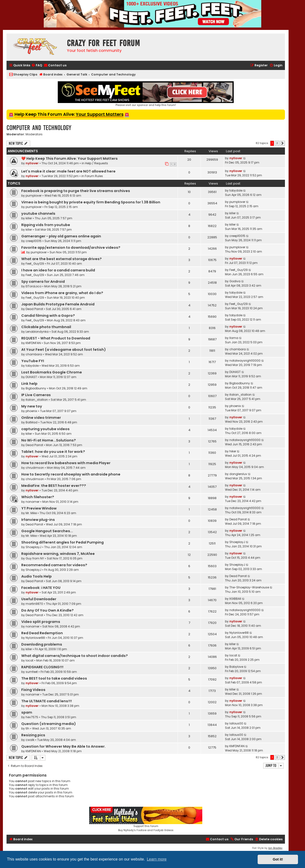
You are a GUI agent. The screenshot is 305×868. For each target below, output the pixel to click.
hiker (233, 451)
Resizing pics (33, 735)
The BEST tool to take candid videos (54, 678)
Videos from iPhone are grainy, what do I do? (62, 293)
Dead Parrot (34, 309)
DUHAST (31, 377)
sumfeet (32, 672)
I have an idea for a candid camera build (58, 270)
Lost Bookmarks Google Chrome (52, 372)
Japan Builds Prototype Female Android (58, 304)
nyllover (32, 163)
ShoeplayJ (33, 547)
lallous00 (236, 723)
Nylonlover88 (35, 638)
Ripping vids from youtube (46, 225)
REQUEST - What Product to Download (56, 338)
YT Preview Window (39, 508)
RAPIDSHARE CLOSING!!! (42, 667)
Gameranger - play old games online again (61, 236)
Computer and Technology (39, 128)
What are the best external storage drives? (62, 259)
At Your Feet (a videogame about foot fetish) (64, 350)
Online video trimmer (41, 418)
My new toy (32, 406)
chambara (34, 354)
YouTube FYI (33, 361)
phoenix (31, 411)
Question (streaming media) (49, 724)
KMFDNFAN (33, 343)
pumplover (34, 196)
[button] (283, 143)
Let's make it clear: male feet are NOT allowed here (68, 171)
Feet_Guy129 (35, 264)
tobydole (236, 190)
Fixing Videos (33, 690)
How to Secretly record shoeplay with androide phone (71, 474)
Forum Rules (94, 176)
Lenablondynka (37, 332)
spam (27, 712)
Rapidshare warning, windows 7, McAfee (58, 554)
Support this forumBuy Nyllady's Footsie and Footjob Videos (146, 819)
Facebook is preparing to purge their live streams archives (76, 191)
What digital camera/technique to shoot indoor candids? (75, 656)
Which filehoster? (38, 497)
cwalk (30, 740)
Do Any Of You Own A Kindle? (47, 610)
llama (234, 338)
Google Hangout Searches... (47, 531)
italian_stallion (37, 400)
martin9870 (34, 604)
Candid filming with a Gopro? (48, 316)
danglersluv (238, 474)
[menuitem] (37, 65)
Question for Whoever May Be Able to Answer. (63, 746)
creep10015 (34, 241)
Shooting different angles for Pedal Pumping (62, 542)
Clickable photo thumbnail (46, 327)
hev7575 (32, 717)
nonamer (33, 502)
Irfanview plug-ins (38, 520)
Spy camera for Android (43, 282)
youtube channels (38, 214)
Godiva (235, 281)
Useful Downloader (39, 599)
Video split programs (41, 622)
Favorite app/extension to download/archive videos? (71, 248)
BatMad (32, 422)
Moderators (34, 134)
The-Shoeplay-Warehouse (249, 587)
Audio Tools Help (36, 576)
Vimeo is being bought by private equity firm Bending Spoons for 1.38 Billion (91, 202)
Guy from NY (35, 558)
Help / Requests (97, 163)
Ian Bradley (275, 848)
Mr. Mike (31, 513)
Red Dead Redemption (42, 633)
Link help (29, 384)
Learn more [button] (157, 859)
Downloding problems (42, 644)
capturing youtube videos (45, 429)
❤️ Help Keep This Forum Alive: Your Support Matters (69, 158)
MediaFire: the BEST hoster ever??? (54, 486)
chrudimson (35, 468)
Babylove (236, 667)
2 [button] (277, 143)
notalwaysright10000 (245, 361)
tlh (27, 728)
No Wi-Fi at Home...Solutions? (49, 440)
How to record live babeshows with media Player (66, 463)
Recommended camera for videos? (54, 565)
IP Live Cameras (36, 395)
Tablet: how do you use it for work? (53, 452)
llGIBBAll (235, 599)
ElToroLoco (33, 286)
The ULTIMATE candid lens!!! (47, 701)
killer (29, 218)
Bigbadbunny (36, 388)
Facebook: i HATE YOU (41, 588)
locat (29, 660)
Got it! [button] (278, 859)
